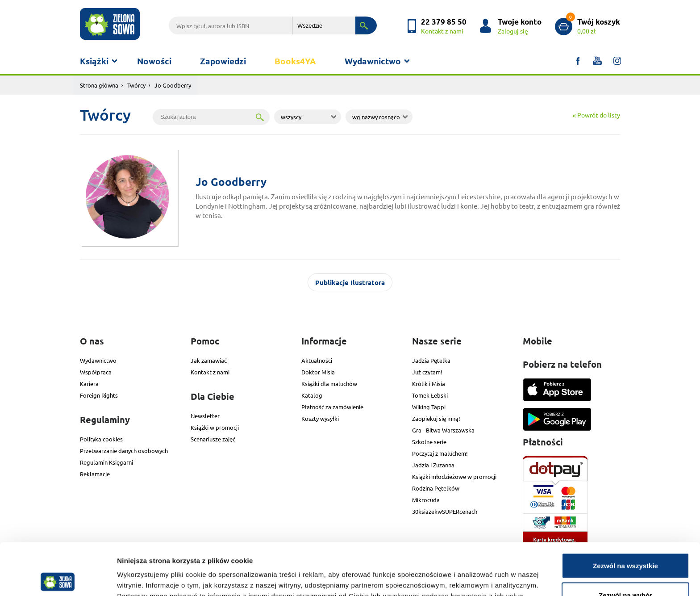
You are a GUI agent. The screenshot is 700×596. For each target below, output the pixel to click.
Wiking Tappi (429, 407)
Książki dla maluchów (329, 384)
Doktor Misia (318, 372)
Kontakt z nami (210, 372)
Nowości (154, 61)
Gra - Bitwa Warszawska (443, 430)
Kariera (89, 384)
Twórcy (136, 85)
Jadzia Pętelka (431, 360)
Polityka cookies (101, 439)
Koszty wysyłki (320, 418)
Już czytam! (427, 372)
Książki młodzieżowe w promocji (454, 476)
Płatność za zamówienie (332, 407)
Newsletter (205, 416)
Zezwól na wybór (625, 543)
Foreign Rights (99, 395)
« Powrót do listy (596, 115)
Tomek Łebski (430, 395)
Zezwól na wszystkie (625, 514)
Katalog (312, 395)
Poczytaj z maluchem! (440, 453)
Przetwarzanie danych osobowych (124, 451)
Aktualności (317, 360)
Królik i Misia (429, 384)
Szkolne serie (429, 442)
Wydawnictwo (373, 61)
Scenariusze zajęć (213, 439)
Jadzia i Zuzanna (433, 465)
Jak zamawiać (209, 360)
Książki (94, 61)
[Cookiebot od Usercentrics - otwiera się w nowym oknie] (58, 579)
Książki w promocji (215, 427)
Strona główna (99, 85)
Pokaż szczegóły (476, 573)
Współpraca (96, 372)
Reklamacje (95, 474)
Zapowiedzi (223, 61)
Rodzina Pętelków (436, 488)
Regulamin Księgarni (106, 462)
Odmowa (625, 572)
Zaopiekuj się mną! (436, 418)
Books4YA (295, 61)
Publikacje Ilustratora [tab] (350, 282)
